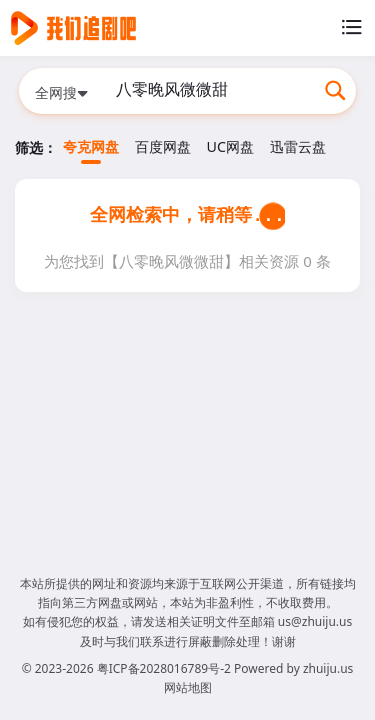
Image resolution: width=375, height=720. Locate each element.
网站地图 (188, 687)
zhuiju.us (328, 668)
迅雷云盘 (298, 146)
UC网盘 (230, 146)
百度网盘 (163, 146)
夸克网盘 (91, 146)
